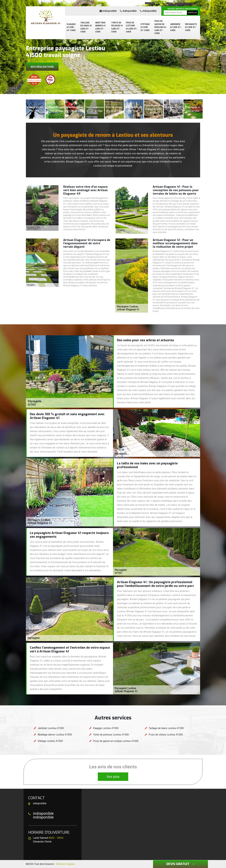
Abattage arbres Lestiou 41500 (55, 735)
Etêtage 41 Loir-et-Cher (145, 27)
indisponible (108, 11)
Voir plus (113, 777)
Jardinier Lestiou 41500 (51, 728)
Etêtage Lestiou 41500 (50, 741)
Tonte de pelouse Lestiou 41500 (111, 735)
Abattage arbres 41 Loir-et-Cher (100, 27)
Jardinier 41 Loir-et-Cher (176, 27)
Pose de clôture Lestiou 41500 (166, 735)
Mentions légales (65, 864)
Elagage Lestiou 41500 (106, 728)
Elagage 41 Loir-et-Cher (71, 27)
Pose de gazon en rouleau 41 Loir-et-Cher (160, 27)
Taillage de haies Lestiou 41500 (166, 728)
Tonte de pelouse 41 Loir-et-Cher (117, 27)
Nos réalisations (42, 67)
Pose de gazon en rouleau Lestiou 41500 (116, 741)
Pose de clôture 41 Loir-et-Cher (132, 27)
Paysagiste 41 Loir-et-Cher (191, 27)
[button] (111, 91)
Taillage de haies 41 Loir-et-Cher (86, 27)
